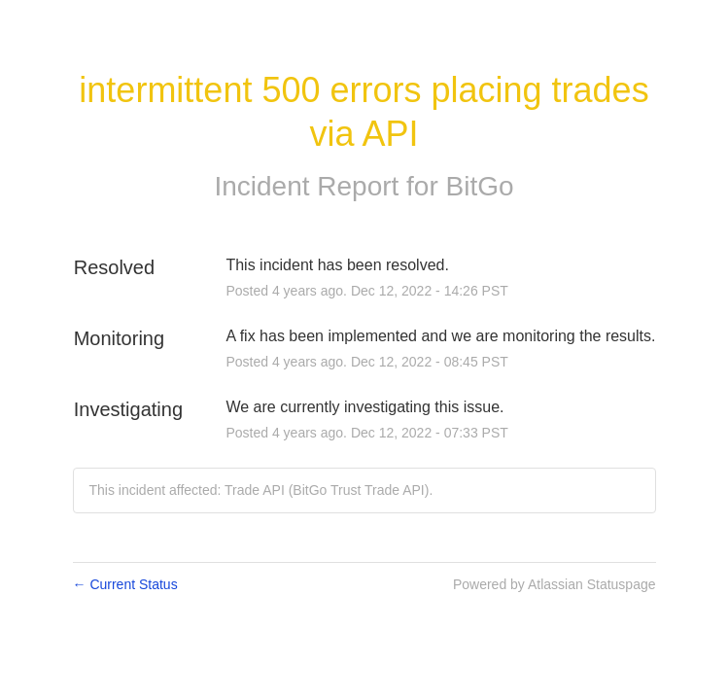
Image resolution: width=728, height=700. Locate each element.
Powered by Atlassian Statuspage (555, 584)
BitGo (480, 186)
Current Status (125, 584)
